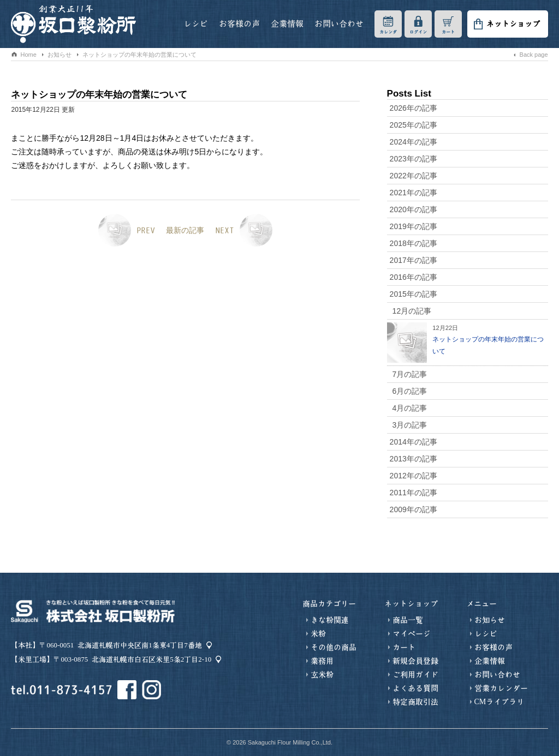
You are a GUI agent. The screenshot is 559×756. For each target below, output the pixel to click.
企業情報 (287, 24)
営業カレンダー (501, 688)
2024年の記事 (414, 142)
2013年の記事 (414, 459)
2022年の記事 (414, 176)
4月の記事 (410, 408)
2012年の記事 (414, 476)
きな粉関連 (330, 620)
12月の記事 (412, 311)
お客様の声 (239, 24)
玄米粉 (322, 675)
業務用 (322, 661)
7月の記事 (410, 374)
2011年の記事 (414, 493)
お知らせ (156, 69)
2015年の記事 (414, 294)
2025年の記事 (414, 125)
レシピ (196, 24)
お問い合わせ (339, 24)
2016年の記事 (414, 277)
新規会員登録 (415, 661)
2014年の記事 (414, 442)
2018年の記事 (414, 243)
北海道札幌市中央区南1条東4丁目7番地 (140, 645)
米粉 (318, 634)
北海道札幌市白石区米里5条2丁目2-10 (151, 659)
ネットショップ (513, 24)
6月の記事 (410, 391)
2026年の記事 (414, 108)
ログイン (418, 32)
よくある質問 (415, 688)
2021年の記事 (414, 193)
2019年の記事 (414, 226)
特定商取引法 (415, 702)
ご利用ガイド (415, 675)
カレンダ (388, 32)
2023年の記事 (414, 159)
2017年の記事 (414, 260)
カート (448, 32)
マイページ (412, 634)
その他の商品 (334, 647)
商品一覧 (408, 620)
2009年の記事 (414, 509)
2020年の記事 (414, 209)
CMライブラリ (499, 702)
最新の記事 (185, 230)
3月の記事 (410, 425)
